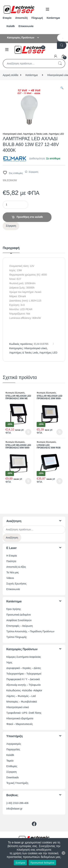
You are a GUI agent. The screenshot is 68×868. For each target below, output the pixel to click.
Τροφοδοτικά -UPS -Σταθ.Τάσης (24, 713)
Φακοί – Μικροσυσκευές (20, 724)
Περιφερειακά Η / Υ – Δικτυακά (23, 679)
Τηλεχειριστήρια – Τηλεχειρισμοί (24, 674)
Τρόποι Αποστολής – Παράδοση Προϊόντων (30, 631)
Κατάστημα (53, 18)
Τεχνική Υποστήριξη (17, 783)
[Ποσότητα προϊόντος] (15, 205)
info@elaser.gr (14, 809)
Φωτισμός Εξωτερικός (15, 393)
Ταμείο (10, 761)
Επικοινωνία (26, 26)
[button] (62, 88)
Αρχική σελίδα (11, 75)
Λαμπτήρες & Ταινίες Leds (35, 134)
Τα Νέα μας (13, 572)
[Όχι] (63, 853)
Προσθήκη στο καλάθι (30, 217)
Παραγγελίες (13, 749)
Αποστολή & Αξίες (16, 567)
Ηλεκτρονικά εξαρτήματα (20, 718)
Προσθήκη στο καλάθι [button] (28, 432)
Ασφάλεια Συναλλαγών (19, 620)
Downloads (13, 777)
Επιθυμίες (12, 766)
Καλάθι (11, 26)
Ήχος (9, 662)
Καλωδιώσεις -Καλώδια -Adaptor (24, 690)
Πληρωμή (37, 18)
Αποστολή (21, 18)
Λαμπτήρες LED (56, 134)
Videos (10, 578)
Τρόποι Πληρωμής (17, 637)
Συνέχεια (20, 863)
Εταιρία (7, 18)
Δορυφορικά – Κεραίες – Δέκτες (24, 668)
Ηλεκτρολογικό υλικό (12, 134)
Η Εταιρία (12, 556)
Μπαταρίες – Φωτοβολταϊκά (22, 702)
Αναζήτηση (60, 64)
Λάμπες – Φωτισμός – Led (21, 696)
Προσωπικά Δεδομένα (18, 615)
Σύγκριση (33, 172)
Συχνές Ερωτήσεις (16, 584)
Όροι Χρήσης (14, 609)
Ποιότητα (11, 561)
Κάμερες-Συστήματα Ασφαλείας (24, 657)
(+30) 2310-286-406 (17, 803)
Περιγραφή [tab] (11, 248)
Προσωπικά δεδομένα (42, 863)
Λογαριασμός (14, 744)
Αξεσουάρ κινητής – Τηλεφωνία (23, 685)
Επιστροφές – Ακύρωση (19, 626)
